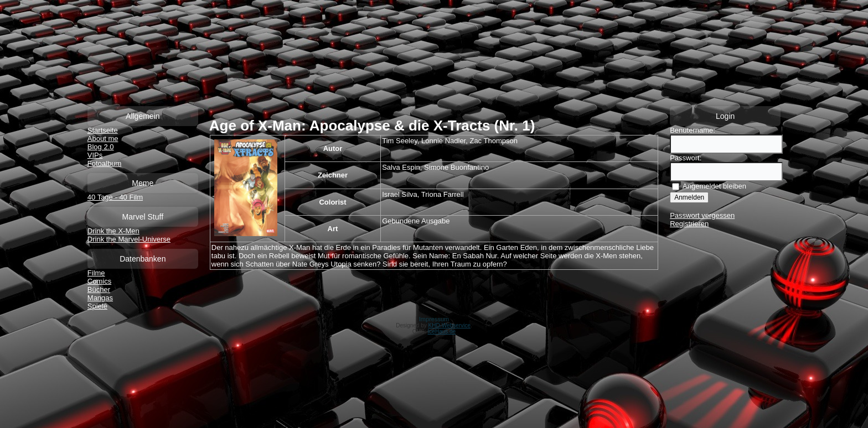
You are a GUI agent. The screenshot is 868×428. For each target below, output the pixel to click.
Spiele (97, 306)
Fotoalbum (104, 163)
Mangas (100, 298)
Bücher (99, 289)
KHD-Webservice (450, 325)
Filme (96, 273)
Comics (99, 281)
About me (103, 139)
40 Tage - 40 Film (115, 197)
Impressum (434, 319)
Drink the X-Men (113, 231)
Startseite (103, 130)
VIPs (95, 155)
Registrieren (689, 224)
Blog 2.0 (101, 147)
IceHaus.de (442, 332)
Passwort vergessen (702, 215)
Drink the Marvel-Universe (129, 239)
